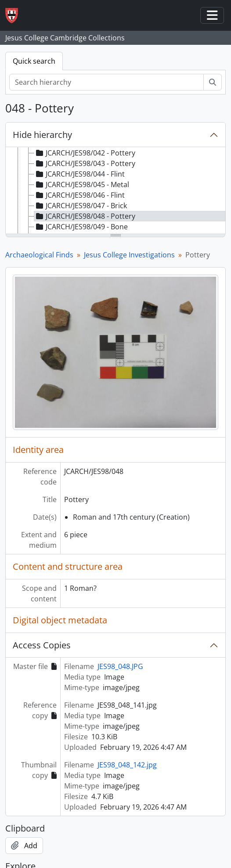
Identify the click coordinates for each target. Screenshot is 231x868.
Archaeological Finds (39, 255)
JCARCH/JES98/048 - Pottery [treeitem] (85, 216)
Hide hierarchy (42, 135)
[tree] (115, 191)
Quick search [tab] (34, 61)
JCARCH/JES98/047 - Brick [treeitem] (81, 206)
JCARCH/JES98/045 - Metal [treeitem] (82, 184)
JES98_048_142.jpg (127, 765)
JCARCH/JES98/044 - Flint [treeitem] (79, 174)
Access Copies (42, 645)
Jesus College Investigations (129, 255)
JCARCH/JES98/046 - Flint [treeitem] (79, 195)
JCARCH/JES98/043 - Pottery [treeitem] (85, 163)
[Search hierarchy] (106, 82)
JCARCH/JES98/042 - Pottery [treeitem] (85, 153)
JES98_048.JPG (120, 666)
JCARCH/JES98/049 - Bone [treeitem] (81, 227)
